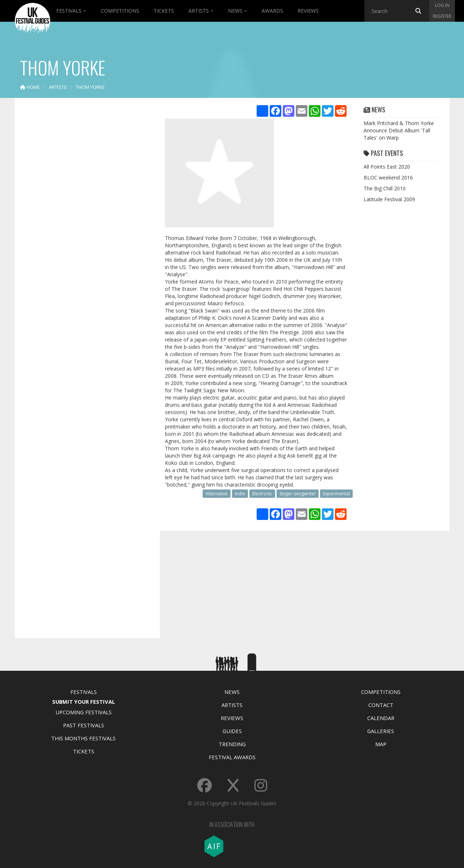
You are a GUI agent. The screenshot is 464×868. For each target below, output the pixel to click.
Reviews (308, 11)
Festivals (71, 11)
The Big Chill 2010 (385, 188)
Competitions (120, 11)
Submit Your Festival (84, 702)
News (238, 11)
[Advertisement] (82, 218)
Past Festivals (84, 725)
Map (381, 744)
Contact (381, 705)
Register (442, 16)
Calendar (381, 718)
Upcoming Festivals (84, 712)
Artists (201, 11)
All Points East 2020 (387, 167)
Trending (232, 744)
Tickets (164, 11)
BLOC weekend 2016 (388, 177)
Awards (272, 11)
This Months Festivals (83, 738)
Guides (232, 731)
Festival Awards (232, 757)
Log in (442, 5)
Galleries (381, 731)
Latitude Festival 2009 (389, 199)
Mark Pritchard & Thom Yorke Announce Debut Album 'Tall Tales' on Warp (399, 130)
